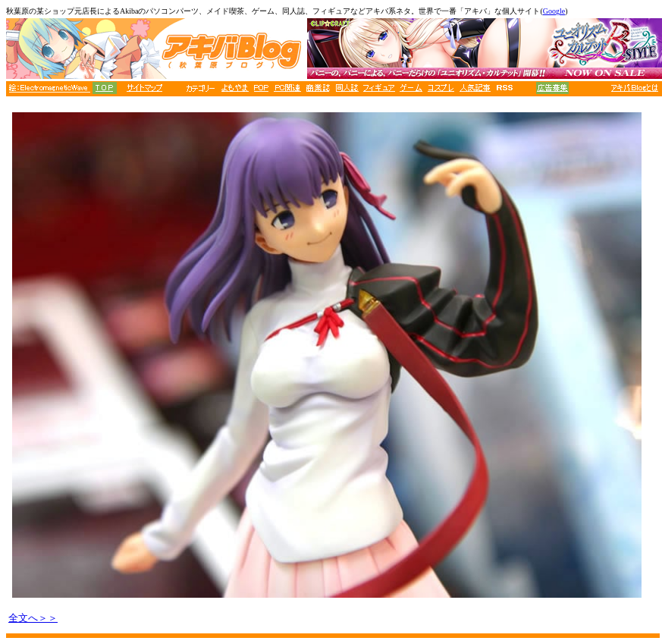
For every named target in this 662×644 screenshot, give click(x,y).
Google (554, 11)
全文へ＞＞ (33, 618)
